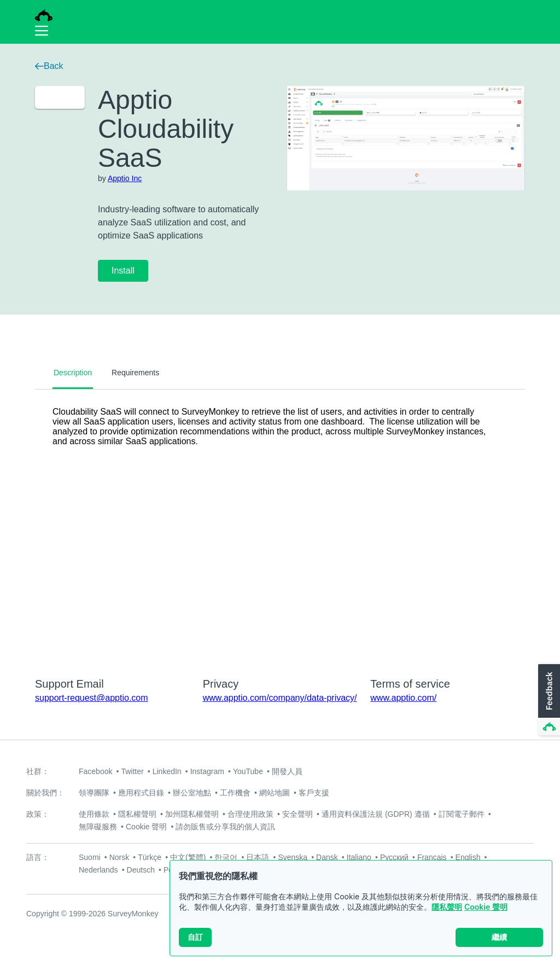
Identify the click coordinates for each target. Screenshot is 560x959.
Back (49, 66)
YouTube (248, 771)
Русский (394, 857)
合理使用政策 (250, 814)
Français (432, 857)
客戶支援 (314, 793)
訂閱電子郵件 (462, 814)
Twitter (132, 771)
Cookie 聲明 (486, 907)
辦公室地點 (192, 793)
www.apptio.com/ (403, 698)
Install (123, 271)
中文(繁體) (188, 857)
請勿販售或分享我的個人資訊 (225, 827)
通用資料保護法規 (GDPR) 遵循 (376, 814)
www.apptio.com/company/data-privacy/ (280, 698)
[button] (548, 700)
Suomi (90, 857)
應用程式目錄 (141, 793)
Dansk (327, 857)
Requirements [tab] (135, 373)
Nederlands (98, 870)
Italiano (359, 857)
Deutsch (141, 870)
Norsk (119, 857)
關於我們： (45, 793)
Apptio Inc (125, 178)
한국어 (226, 857)
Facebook (95, 771)
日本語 (258, 857)
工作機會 (235, 793)
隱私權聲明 (137, 814)
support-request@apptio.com (92, 698)
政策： (38, 814)
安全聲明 (297, 814)
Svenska (293, 857)
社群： (38, 771)
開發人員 (287, 771)
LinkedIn (167, 771)
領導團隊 (94, 793)
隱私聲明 (447, 907)
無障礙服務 (98, 827)
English (468, 857)
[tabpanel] (280, 526)
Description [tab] (73, 373)
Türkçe (150, 857)
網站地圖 (275, 793)
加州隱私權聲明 (192, 814)
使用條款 (94, 814)
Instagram (207, 771)
